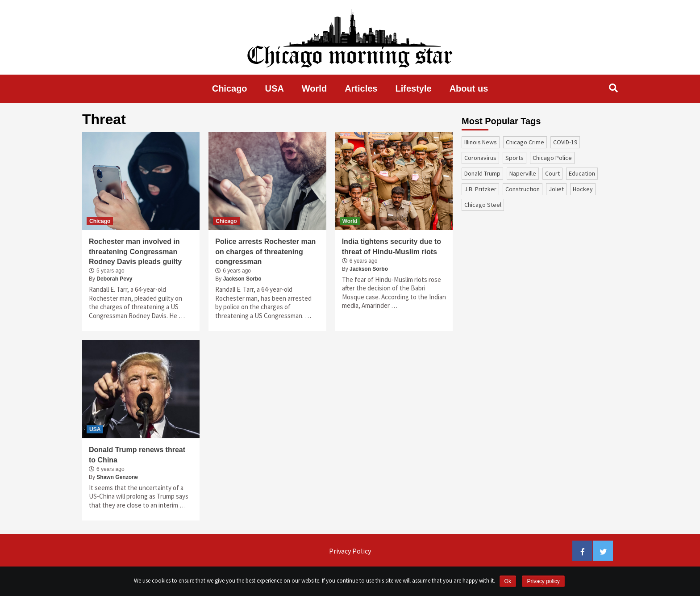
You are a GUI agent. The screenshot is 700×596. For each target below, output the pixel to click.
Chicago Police (552, 158)
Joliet (556, 189)
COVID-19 (565, 142)
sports (515, 158)
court (552, 173)
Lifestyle (414, 88)
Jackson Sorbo (242, 279)
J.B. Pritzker (480, 189)
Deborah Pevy (114, 279)
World (314, 88)
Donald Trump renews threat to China (137, 455)
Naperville (523, 173)
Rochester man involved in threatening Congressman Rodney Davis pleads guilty (135, 252)
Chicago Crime (525, 142)
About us (469, 88)
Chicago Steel (483, 205)
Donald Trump (482, 173)
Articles (361, 88)
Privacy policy (543, 581)
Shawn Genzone (117, 477)
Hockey (583, 189)
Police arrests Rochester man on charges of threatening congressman (265, 252)
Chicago (230, 88)
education (582, 173)
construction (523, 189)
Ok (508, 581)
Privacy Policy (350, 551)
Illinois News (481, 142)
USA (275, 88)
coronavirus (480, 158)
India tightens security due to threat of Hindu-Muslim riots (392, 246)
